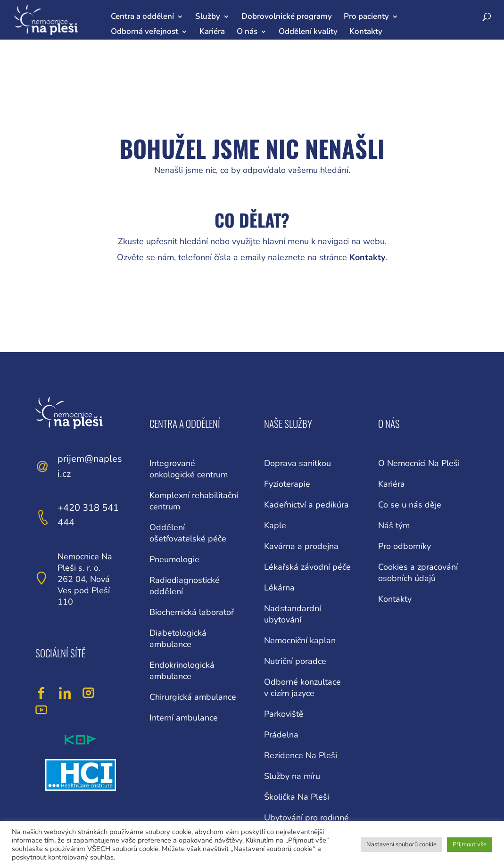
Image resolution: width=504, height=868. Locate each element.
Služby (208, 16)
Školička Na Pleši (297, 797)
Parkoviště (284, 714)
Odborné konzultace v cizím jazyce (302, 688)
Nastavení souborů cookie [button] (401, 844)
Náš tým (394, 525)
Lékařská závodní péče (307, 567)
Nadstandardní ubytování (293, 614)
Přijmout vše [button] (470, 844)
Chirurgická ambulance (193, 697)
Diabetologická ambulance (178, 639)
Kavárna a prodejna (301, 546)
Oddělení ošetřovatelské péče (188, 533)
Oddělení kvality (308, 31)
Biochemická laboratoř (192, 612)
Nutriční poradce (295, 661)
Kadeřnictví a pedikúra (306, 505)
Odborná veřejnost (145, 31)
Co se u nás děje (410, 505)
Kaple (275, 525)
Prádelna (281, 735)
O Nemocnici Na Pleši (419, 463)
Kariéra (212, 31)
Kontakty (366, 31)
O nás (247, 31)
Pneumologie (174, 559)
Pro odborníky (405, 546)
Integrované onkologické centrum (189, 469)
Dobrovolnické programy (287, 16)
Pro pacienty (366, 16)
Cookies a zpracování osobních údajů (418, 573)
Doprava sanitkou (297, 463)
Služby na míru (292, 776)
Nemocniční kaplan (300, 640)
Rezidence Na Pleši (301, 755)
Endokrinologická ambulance (182, 671)
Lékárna (279, 588)
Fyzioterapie (287, 484)
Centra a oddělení (142, 16)
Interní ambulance (184, 718)
